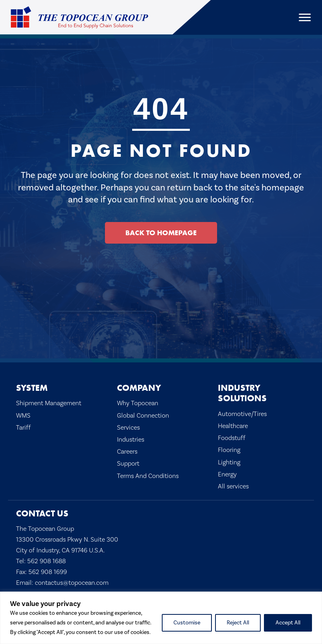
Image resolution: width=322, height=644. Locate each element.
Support (128, 463)
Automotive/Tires (242, 414)
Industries (131, 439)
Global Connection (143, 415)
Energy (227, 474)
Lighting (229, 462)
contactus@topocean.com (72, 583)
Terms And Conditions (148, 476)
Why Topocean (138, 403)
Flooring (229, 450)
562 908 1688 (46, 561)
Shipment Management (49, 403)
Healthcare (233, 426)
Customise (187, 623)
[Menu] (305, 18)
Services (128, 427)
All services (233, 486)
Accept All (288, 623)
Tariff (23, 427)
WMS (23, 415)
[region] (161, 618)
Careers (127, 451)
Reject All (238, 623)
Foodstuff (232, 438)
